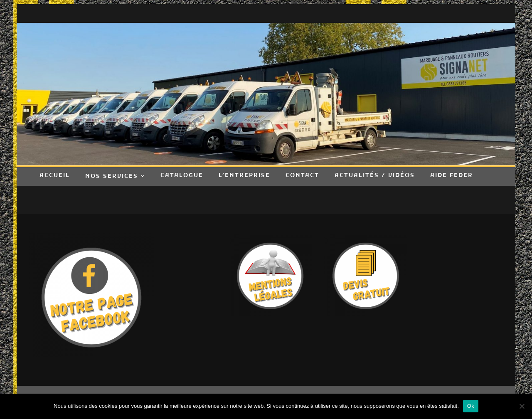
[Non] (522, 406)
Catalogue (182, 176)
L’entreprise (244, 176)
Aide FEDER (452, 176)
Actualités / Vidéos (375, 176)
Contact (302, 176)
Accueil (55, 176)
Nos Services (112, 176)
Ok (471, 406)
